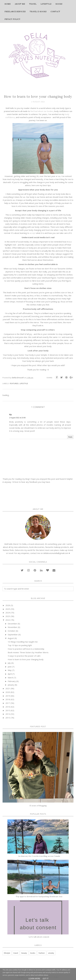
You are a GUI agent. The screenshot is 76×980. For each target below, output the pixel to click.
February (12, 681)
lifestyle (24, 383)
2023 (8, 616)
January (11, 685)
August (11, 638)
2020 (8, 692)
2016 (8, 707)
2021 (8, 688)
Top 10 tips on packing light (20, 645)
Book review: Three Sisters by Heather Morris (28, 652)
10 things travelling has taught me (23, 642)
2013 (8, 718)
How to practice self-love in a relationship (26, 649)
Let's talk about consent (39, 937)
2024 (8, 613)
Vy (10, 414)
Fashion (42, 953)
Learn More (34, 979)
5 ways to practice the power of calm (24, 656)
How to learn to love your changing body (26, 659)
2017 (8, 703)
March (10, 678)
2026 (8, 605)
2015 (8, 710)
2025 (8, 609)
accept (33, 233)
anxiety (51, 953)
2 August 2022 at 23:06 (17, 418)
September (13, 635)
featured (14, 383)
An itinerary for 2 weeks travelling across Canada (39, 856)
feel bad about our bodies (42, 111)
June (10, 667)
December (12, 624)
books (33, 953)
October (11, 631)
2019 (8, 696)
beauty (24, 953)
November (12, 627)
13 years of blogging (38, 806)
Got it (46, 979)
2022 (8, 620)
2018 (8, 699)
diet (60, 337)
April (10, 674)
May (10, 670)
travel (16, 953)
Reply (70, 437)
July (9, 663)
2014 (8, 714)
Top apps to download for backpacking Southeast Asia (39, 896)
